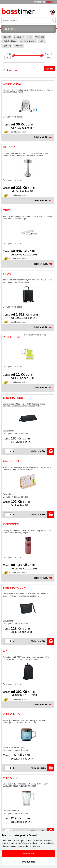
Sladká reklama (10, 41)
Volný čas (40, 37)
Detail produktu (43, 137)
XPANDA (9, 651)
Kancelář (7, 37)
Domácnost (19, 37)
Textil (30, 37)
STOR (7, 274)
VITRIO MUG (11, 714)
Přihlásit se (40, 2)
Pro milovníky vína (28, 41)
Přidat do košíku (43, 451)
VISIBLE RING (12, 337)
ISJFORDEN (11, 524)
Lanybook (18, 46)
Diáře (42, 41)
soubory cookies (37, 843)
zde (39, 846)
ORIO (7, 210)
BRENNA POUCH (14, 588)
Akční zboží (14, 70)
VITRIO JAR (11, 778)
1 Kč (9, 54)
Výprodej (7, 46)
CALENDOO (11, 461)
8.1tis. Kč (48, 54)
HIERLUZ (9, 147)
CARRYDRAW (12, 84)
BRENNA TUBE (13, 398)
